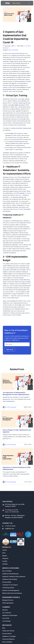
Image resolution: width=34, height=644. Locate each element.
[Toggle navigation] (29, 3)
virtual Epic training (21, 128)
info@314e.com (10, 529)
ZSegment (5, 558)
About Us (5, 610)
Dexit (4, 553)
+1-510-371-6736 (10, 526)
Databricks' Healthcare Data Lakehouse (14, 577)
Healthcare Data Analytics (10, 579)
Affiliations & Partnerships (10, 615)
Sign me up (10, 350)
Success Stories (7, 634)
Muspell (5, 556)
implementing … (11, 401)
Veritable (5, 564)
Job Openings (6, 621)
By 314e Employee (11, 407)
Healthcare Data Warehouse (10, 574)
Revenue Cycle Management (11, 590)
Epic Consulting (13, 50)
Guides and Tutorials (8, 631)
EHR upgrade (20, 193)
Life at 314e (6, 618)
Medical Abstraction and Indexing (12, 593)
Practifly (5, 561)
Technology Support (8, 588)
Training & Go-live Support (10, 585)
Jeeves (4, 550)
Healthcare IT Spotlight (9, 636)
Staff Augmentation (8, 603)
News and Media (7, 642)
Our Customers (7, 613)
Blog (4, 628)
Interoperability (7, 582)
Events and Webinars (8, 639)
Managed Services (8, 600)
